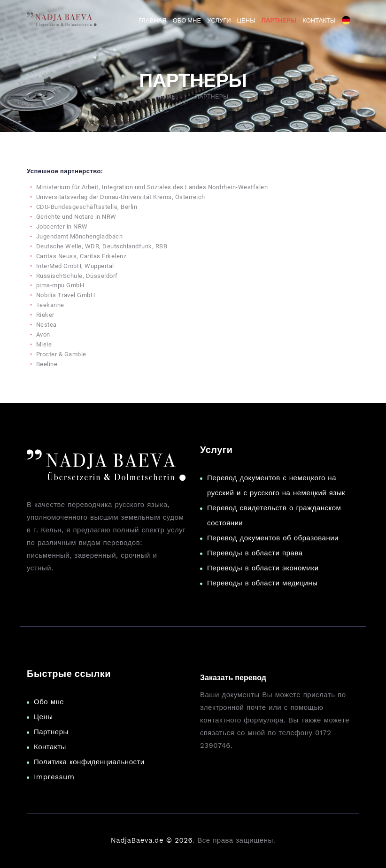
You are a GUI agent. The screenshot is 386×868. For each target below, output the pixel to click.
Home (167, 97)
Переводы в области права (255, 553)
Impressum (54, 777)
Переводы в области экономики (263, 568)
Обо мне (49, 702)
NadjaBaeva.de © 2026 (152, 840)
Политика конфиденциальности (89, 762)
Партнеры (51, 732)
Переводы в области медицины (262, 583)
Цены (43, 717)
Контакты (50, 747)
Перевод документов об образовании (273, 538)
